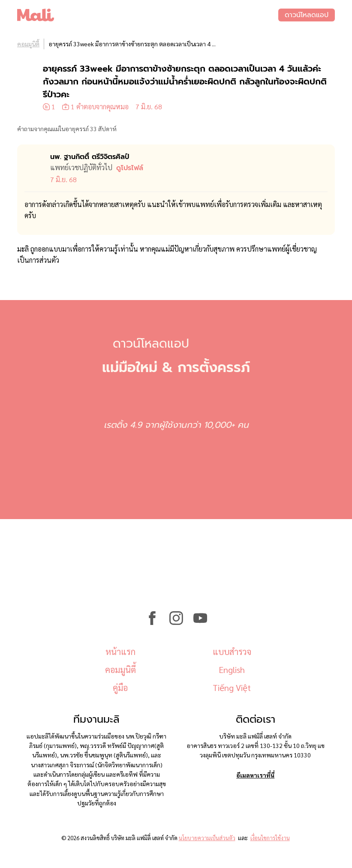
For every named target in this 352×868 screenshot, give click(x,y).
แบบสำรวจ (232, 652)
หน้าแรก (120, 652)
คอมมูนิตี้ (28, 44)
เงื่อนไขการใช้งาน (270, 838)
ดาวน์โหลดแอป (307, 15)
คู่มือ (120, 688)
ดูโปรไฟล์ (130, 168)
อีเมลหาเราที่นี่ (255, 775)
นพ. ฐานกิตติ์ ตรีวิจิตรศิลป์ (90, 157)
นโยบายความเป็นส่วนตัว (207, 838)
